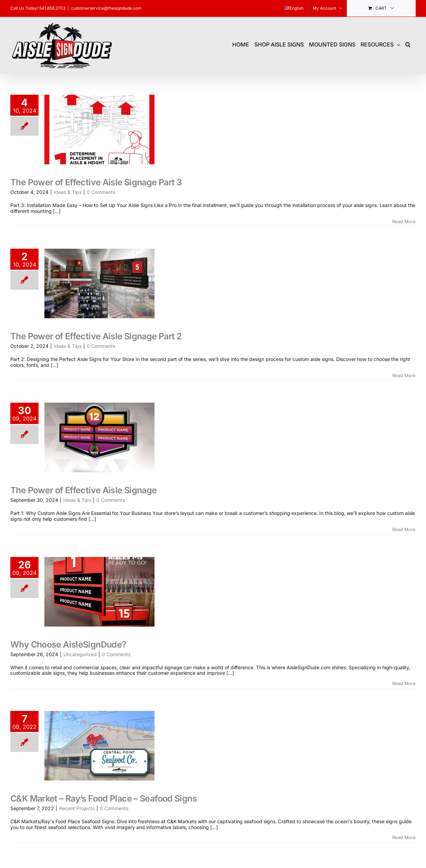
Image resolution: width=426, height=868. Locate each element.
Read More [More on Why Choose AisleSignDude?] (404, 683)
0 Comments (101, 192)
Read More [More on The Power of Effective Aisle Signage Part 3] (404, 221)
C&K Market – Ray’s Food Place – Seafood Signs (104, 798)
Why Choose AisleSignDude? (68, 644)
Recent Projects (77, 808)
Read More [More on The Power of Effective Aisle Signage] (404, 529)
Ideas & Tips (68, 192)
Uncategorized (80, 654)
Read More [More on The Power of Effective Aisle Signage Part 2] (404, 375)
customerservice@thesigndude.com (106, 8)
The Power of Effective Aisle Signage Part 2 (96, 336)
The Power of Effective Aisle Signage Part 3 (96, 182)
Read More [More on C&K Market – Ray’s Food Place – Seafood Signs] (404, 837)
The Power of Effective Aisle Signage (84, 490)
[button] (408, 44)
